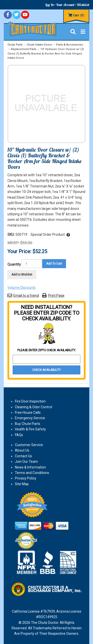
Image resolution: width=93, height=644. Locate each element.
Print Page (56, 295)
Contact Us (23, 456)
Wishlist (83, 5)
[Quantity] (31, 264)
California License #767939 (33, 611)
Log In (49, 5)
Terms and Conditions (32, 473)
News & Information (30, 467)
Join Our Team (26, 462)
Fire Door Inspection (30, 401)
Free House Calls (28, 412)
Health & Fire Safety (30, 429)
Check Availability (46, 370)
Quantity (14, 264)
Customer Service (29, 445)
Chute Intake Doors (39, 45)
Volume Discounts (22, 288)
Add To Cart (54, 264)
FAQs (19, 435)
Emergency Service (30, 418)
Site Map (22, 484)
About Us (22, 450)
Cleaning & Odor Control (33, 407)
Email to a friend (26, 295)
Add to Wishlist (22, 275)
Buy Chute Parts (28, 424)
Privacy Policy (26, 478)
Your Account (65, 5)
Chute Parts (15, 45)
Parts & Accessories (69, 45)
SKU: (11, 234)
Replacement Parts (24, 49)
